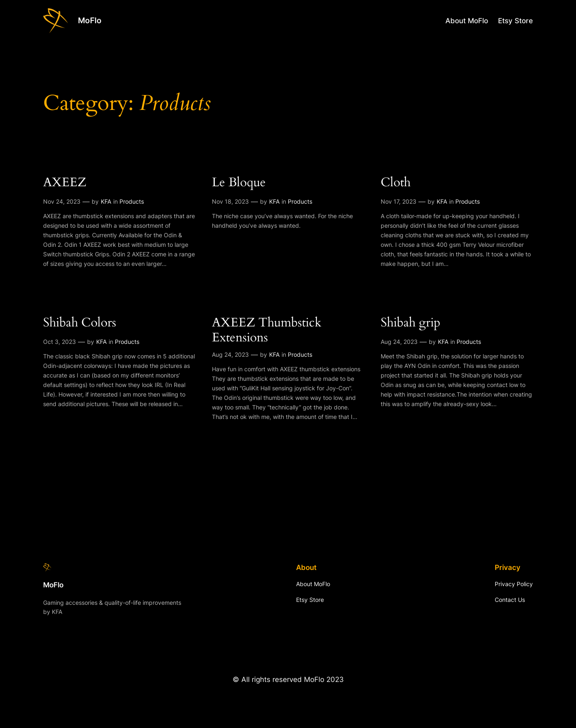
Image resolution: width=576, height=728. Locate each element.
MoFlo (90, 20)
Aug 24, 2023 (230, 354)
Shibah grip (411, 323)
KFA (106, 201)
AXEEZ (65, 183)
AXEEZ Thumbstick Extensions (267, 330)
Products (132, 201)
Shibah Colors (80, 323)
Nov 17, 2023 (399, 201)
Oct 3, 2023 (60, 342)
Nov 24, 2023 (62, 201)
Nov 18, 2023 (230, 201)
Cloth (396, 183)
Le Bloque (239, 183)
